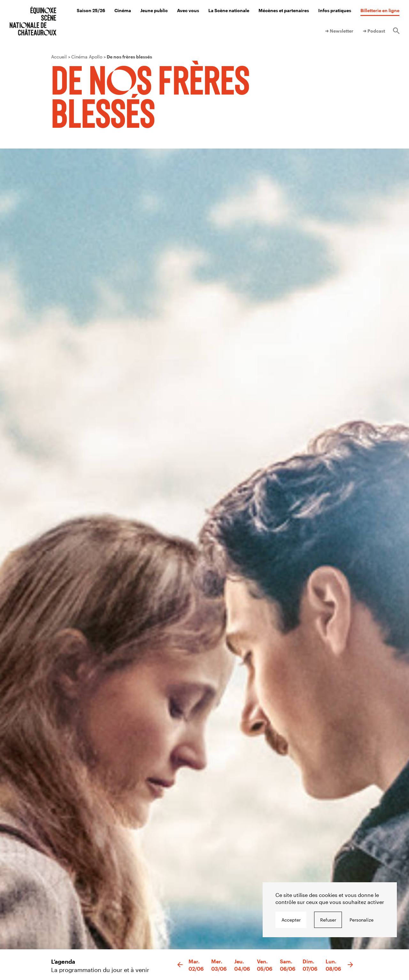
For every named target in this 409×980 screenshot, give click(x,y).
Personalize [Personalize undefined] (362, 920)
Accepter (291, 920)
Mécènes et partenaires (284, 10)
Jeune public (154, 10)
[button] (180, 965)
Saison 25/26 (91, 10)
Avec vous (188, 10)
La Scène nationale (229, 10)
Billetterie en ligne (380, 10)
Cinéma (123, 10)
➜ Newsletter (339, 31)
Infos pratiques (335, 10)
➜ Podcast (374, 31)
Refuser (328, 920)
